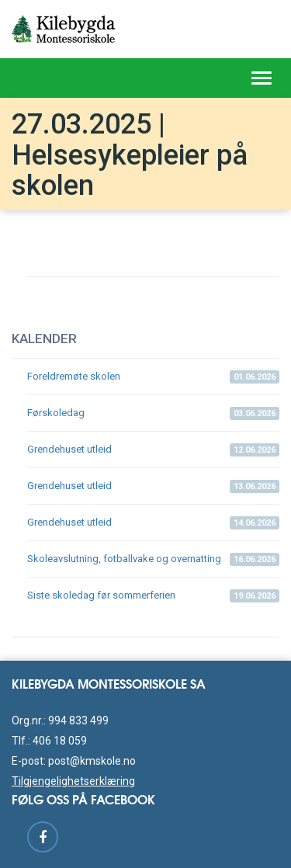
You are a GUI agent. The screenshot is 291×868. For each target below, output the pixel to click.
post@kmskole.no (92, 761)
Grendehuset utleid (153, 450)
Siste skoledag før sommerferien (153, 596)
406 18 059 (60, 741)
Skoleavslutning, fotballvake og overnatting (153, 559)
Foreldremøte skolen (153, 377)
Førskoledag (153, 413)
